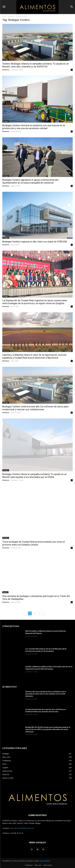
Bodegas (6, 60)
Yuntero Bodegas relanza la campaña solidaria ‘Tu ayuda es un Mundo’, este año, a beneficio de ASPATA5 (36, 65)
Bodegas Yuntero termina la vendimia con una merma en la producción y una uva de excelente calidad (34, 127)
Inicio (4, 16)
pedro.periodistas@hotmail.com (22, 828)
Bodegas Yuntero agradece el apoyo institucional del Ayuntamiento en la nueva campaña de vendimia (30, 181)
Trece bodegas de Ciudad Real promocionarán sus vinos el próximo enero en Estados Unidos (34, 543)
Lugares (5, 592)
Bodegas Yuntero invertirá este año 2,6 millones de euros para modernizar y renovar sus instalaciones (35, 408)
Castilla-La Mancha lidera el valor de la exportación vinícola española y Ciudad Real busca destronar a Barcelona (34, 356)
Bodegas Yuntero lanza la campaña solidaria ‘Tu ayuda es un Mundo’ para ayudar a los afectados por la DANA (34, 476)
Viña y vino (6, 351)
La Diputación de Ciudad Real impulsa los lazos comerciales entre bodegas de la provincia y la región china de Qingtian (35, 302)
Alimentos (6, 70)
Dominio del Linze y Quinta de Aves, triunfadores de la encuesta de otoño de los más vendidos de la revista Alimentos (46, 694)
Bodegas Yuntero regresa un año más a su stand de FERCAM (35, 242)
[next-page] (44, 613)
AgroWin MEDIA (45, 861)
